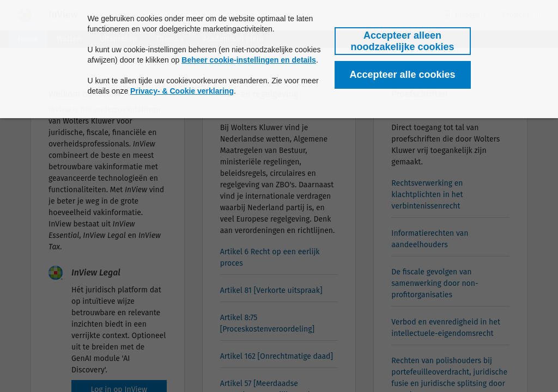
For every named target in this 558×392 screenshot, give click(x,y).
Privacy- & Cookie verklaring (182, 91)
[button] (403, 41)
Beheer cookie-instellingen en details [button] (249, 60)
